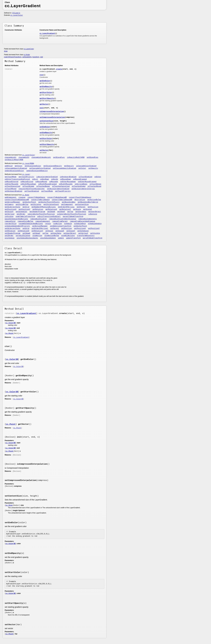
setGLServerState (12, 229)
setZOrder (9, 236)
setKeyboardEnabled (13, 191)
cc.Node (27, 55)
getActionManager (12, 202)
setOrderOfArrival (40, 229)
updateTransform (73, 238)
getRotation (38, 209)
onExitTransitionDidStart (49, 217)
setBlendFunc (92, 157)
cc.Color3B (10, 323)
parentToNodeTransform (73, 217)
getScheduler (22, 212)
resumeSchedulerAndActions (31, 224)
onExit (35, 179)
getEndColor (45, 81)
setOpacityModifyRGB (14, 160)
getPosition (93, 207)
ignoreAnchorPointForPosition (41, 214)
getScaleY (9, 212)
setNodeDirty (27, 57)
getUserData (81, 212)
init (42, 108)
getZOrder (21, 214)
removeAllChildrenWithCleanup (63, 219)
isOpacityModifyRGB (76, 157)
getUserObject (95, 212)
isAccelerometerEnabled (47, 177)
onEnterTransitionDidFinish (17, 179)
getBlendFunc (59, 157)
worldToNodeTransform (92, 238)
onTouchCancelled (12, 186)
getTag (70, 212)
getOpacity (69, 166)
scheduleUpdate (95, 224)
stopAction (37, 236)
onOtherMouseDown (68, 182)
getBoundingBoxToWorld (88, 202)
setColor (82, 168)
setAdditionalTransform (61, 226)
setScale (49, 231)
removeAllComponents (88, 219)
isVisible (9, 217)
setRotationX (23, 231)
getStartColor (46, 93)
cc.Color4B (10, 443)
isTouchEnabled (85, 177)
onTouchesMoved (94, 186)
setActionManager (40, 226)
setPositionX (80, 229)
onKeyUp (54, 179)
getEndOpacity (46, 87)
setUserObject (70, 233)
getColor (19, 166)
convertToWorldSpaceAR (62, 200)
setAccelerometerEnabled (58, 189)
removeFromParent (60, 221)
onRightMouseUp (66, 184)
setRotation (10, 231)
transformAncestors (86, 236)
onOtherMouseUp (12, 184)
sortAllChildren (23, 236)
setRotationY (37, 231)
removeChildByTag (25, 221)
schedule (68, 224)
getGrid (26, 207)
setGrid (26, 229)
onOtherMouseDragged (87, 182)
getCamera (9, 205)
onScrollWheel (81, 184)
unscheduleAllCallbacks (27, 238)
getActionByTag (94, 200)
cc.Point (10, 334)
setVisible (95, 233)
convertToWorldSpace (40, 200)
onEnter (98, 177)
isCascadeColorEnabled (86, 166)
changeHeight (10, 157)
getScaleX (88, 209)
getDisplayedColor (33, 166)
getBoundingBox (69, 202)
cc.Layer (26, 174)
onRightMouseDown (28, 184)
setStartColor (46, 139)
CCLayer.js (16, 13)
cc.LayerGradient (47, 34)
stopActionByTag (52, 236)
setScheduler (83, 231)
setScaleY (71, 231)
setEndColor (45, 127)
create (59, 69)
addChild (9, 166)
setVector (44, 150)
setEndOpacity (46, 133)
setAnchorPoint (80, 226)
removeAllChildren (38, 219)
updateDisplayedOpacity (37, 171)
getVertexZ (10, 214)
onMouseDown (65, 179)
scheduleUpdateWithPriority (17, 226)
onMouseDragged (80, 179)
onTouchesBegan (43, 186)
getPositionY (24, 209)
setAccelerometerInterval (83, 189)
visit (42, 57)
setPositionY (94, 229)
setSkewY (36, 233)
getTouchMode (10, 177)
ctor (42, 75)
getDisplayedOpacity (53, 166)
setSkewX (26, 233)
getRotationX (51, 209)
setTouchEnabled (32, 191)
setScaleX (60, 231)
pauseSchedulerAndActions (16, 219)
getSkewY (61, 212)
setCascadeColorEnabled (40, 168)
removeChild (10, 221)
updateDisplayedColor (14, 171)
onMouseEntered (12, 182)
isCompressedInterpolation (52, 112)
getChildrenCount (51, 205)
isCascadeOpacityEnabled (16, 168)
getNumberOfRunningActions (44, 207)
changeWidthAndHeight (41, 157)
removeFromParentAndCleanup (82, 221)
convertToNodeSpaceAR (57, 197)
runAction (58, 224)
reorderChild (10, 224)
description (80, 200)
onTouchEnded (28, 186)
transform (36, 57)
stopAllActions (68, 236)
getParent (81, 207)
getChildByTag (22, 205)
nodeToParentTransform (13, 57)
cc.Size (9, 505)
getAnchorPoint (29, 202)
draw (6, 51)
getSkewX (51, 212)
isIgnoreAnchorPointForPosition (72, 214)
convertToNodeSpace (36, 197)
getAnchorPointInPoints (49, 202)
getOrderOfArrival (66, 207)
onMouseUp (54, 182)
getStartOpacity (47, 99)
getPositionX (10, 209)
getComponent (67, 205)
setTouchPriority (63, 191)
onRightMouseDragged (47, 184)
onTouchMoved (10, 189)
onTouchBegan (95, 184)
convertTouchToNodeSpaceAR (17, 200)
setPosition (67, 229)
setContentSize (46, 121)
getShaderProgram (37, 212)
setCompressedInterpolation (52, 117)
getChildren (36, 205)
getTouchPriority (26, 177)
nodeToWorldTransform (25, 217)
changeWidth (24, 157)
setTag (45, 233)
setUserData (56, 233)
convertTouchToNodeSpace (80, 197)
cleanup (22, 197)
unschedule (10, 238)
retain (48, 224)
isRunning (93, 214)
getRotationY (65, 209)
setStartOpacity (47, 145)
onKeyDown (45, 179)
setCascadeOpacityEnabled (64, 168)
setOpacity (93, 168)
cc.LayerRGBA (28, 164)
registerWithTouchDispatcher (32, 189)
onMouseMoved (41, 182)
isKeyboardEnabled (68, 177)
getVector (44, 104)
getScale (77, 209)
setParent (55, 229)
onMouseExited (27, 182)
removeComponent (43, 221)
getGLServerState (12, 207)
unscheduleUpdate (48, 238)
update (61, 238)
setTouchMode (47, 191)
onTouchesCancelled (61, 186)
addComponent (10, 197)
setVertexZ (83, 233)
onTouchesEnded (79, 186)
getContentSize (82, 205)
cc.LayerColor (17, 15)
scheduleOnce (80, 224)
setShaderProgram (12, 233)
